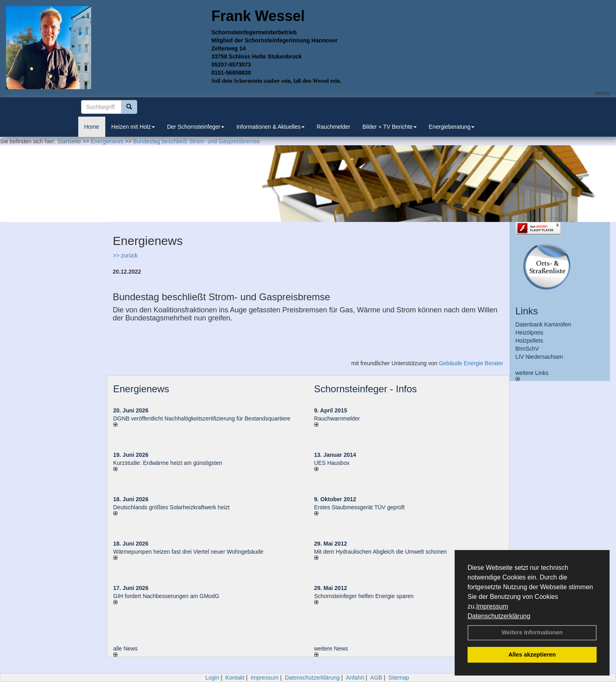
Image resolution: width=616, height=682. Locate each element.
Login (212, 678)
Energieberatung (452, 127)
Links (527, 311)
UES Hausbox (332, 463)
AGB (376, 678)
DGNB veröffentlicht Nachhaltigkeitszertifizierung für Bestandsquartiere (202, 418)
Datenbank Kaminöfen (544, 324)
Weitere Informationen (532, 632)
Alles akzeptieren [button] (532, 655)
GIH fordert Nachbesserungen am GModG (166, 596)
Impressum (492, 606)
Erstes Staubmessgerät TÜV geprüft (360, 507)
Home (92, 127)
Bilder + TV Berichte (389, 127)
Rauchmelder (333, 127)
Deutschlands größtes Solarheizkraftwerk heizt (172, 507)
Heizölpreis (529, 333)
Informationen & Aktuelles (270, 127)
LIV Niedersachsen (539, 357)
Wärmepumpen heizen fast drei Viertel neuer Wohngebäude (188, 552)
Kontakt (235, 678)
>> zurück (125, 255)
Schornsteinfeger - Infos (366, 389)
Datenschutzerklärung (499, 616)
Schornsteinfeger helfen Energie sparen (364, 596)
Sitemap (399, 678)
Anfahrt (355, 678)
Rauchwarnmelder (337, 418)
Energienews (141, 389)
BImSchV (527, 349)
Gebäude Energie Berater (471, 363)
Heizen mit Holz (133, 127)
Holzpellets (529, 341)
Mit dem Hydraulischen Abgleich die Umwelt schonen (381, 552)
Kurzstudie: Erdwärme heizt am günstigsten (168, 463)
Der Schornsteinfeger (196, 127)
